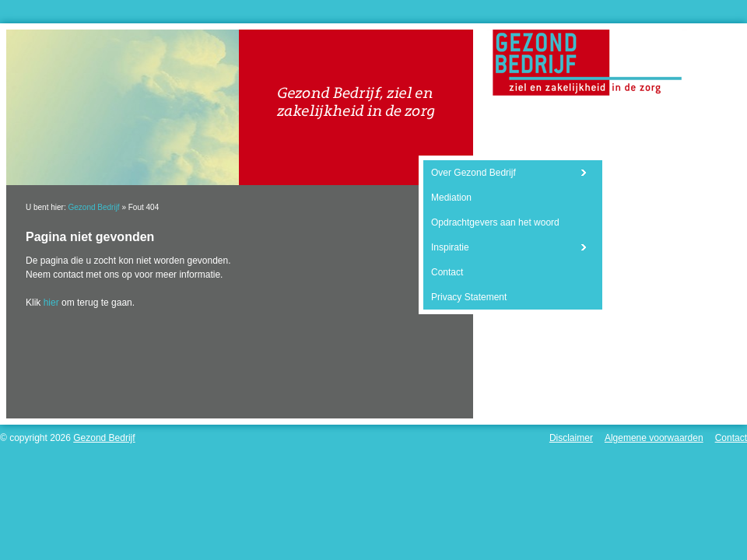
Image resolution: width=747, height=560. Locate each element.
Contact (447, 272)
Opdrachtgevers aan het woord (495, 222)
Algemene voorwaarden (654, 438)
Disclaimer (571, 438)
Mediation (451, 198)
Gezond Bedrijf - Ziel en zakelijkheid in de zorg (587, 63)
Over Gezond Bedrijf (473, 173)
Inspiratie (450, 247)
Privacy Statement (469, 297)
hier (51, 303)
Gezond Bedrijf (93, 207)
